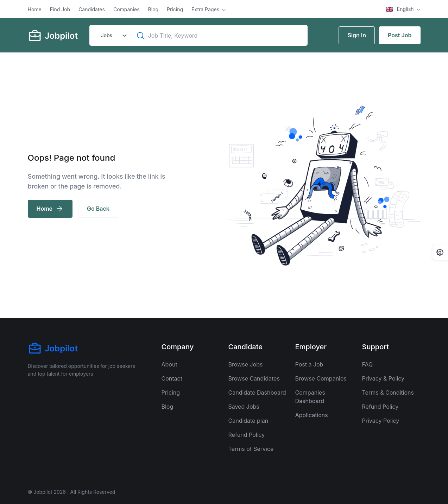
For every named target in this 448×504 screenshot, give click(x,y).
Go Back (98, 209)
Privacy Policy (381, 421)
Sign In (357, 35)
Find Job (60, 9)
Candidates (92, 9)
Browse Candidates (254, 378)
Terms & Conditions (388, 393)
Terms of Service (251, 449)
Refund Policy (247, 435)
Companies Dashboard (310, 397)
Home (35, 9)
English (400, 9)
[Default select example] (113, 35)
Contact (172, 378)
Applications (312, 415)
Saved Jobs (244, 407)
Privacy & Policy (383, 378)
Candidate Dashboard (257, 393)
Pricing (175, 9)
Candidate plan (248, 421)
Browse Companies (321, 378)
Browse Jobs (246, 364)
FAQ (368, 364)
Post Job (400, 35)
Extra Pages (206, 9)
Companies (127, 9)
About (169, 364)
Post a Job (309, 364)
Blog (153, 9)
